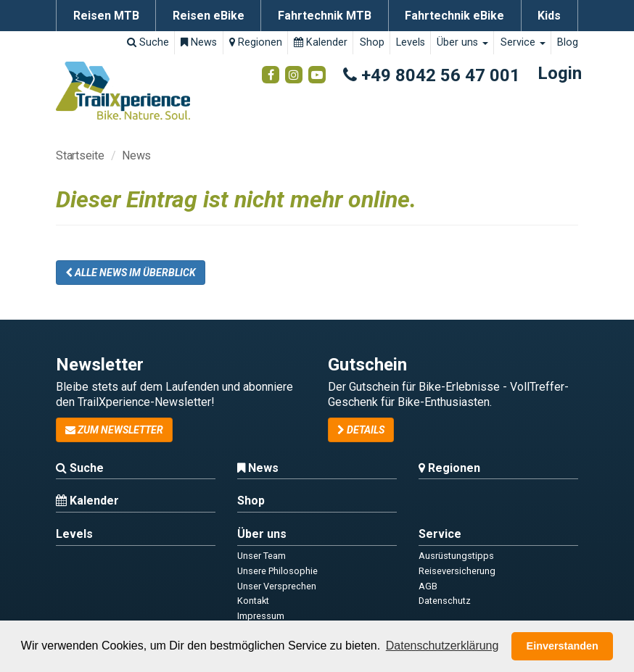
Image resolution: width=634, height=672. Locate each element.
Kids (549, 16)
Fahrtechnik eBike (454, 16)
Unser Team (262, 556)
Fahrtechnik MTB (325, 16)
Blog (568, 42)
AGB (428, 586)
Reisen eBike (209, 16)
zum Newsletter (114, 430)
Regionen (256, 42)
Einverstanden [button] (563, 646)
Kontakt (253, 601)
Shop (372, 42)
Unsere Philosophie (277, 571)
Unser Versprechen (277, 586)
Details (361, 430)
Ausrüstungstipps (456, 556)
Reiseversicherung (457, 571)
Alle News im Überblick (131, 273)
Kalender (321, 42)
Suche (148, 42)
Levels (411, 42)
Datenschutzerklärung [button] (442, 646)
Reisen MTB (106, 16)
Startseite (80, 155)
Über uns (462, 42)
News (199, 42)
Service (523, 42)
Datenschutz (445, 601)
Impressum (261, 616)
